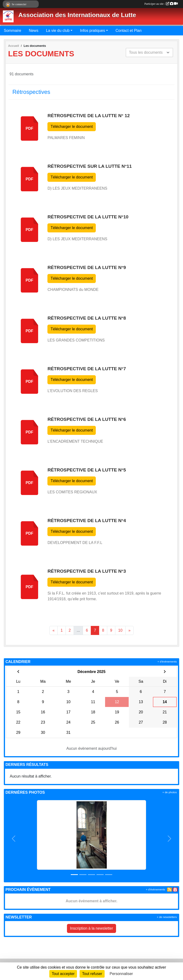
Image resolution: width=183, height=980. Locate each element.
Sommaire (13, 31)
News (34, 31)
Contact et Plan (129, 31)
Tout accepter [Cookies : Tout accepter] (63, 974)
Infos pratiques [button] (93, 31)
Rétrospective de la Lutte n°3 (87, 571)
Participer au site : (161, 4)
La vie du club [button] (58, 31)
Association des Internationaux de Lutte (77, 15)
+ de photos (170, 792)
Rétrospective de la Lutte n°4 (87, 521)
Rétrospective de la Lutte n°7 (87, 369)
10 (120, 630)
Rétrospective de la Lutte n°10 (88, 217)
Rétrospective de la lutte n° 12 (89, 116)
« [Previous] (53, 630)
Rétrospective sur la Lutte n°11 (89, 166)
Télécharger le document (72, 127)
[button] (14, 839)
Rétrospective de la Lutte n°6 (87, 419)
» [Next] (130, 630)
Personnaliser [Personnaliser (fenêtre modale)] (121, 974)
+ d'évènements (167, 662)
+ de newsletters (167, 917)
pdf (30, 128)
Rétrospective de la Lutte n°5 (87, 470)
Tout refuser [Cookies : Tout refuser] (92, 974)
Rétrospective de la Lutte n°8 (87, 318)
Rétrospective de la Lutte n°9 (87, 267)
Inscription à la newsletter (92, 928)
